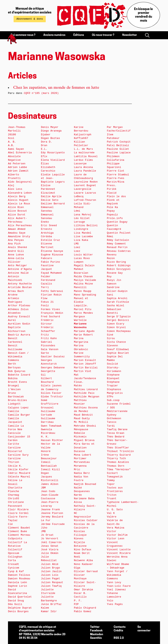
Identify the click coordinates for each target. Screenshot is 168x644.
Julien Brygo (50, 568)
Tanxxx (112, 422)
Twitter (95, 627)
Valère (112, 517)
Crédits (118, 631)
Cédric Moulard (19, 473)
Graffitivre (50, 404)
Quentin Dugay (117, 222)
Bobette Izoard (19, 375)
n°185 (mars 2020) (41, 93)
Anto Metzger (17, 266)
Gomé (44, 400)
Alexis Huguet (18, 200)
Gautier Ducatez (53, 357)
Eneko (45, 222)
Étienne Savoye (52, 251)
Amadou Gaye (17, 233)
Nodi (77, 557)
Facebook (96, 631)
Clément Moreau (19, 535)
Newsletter (130, 35)
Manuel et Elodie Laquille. (81, 302)
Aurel (12, 320)
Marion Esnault (85, 360)
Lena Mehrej (83, 215)
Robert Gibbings (119, 266)
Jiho (44, 528)
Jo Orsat (47, 535)
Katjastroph (83, 135)
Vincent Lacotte (119, 550)
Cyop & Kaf (16, 571)
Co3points (15, 539)
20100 (12, 135)
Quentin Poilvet (119, 233)
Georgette (48, 371)
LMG (76, 244)
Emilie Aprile (51, 196)
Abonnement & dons (30, 19)
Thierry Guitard (119, 455)
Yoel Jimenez (116, 590)
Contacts (120, 627)
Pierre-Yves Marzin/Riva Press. (116, 182)
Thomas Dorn (116, 466)
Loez (77, 247)
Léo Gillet (82, 218)
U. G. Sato (115, 510)
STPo (110, 397)
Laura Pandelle (85, 171)
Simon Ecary (116, 324)
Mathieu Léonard (86, 389)
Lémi (77, 211)
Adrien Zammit (18, 171)
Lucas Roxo (82, 258)
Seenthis (96, 638)
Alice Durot (17, 215)
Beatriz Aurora (19, 335)
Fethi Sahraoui (52, 291)
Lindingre (81, 229)
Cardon (13, 440)
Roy (109, 277)
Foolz (45, 306)
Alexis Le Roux (19, 204)
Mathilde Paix (84, 393)
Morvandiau (82, 462)
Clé (10, 524)
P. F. (78, 601)
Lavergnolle (83, 189)
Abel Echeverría (20, 153)
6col (11, 138)
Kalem (45, 608)
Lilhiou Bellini (86, 226)
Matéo (78, 386)
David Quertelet (20, 597)
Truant (112, 499)
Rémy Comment (116, 244)
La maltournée (84, 153)
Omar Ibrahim (83, 590)
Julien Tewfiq (51, 586)
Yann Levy (114, 582)
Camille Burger (19, 415)
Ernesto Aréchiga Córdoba (47, 233)
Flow (44, 298)
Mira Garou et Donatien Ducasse (84, 448)
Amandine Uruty (19, 237)
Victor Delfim (117, 535)
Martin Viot (83, 371)
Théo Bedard (116, 437)
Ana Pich (14, 244)
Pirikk (112, 189)
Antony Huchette (20, 284)
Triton (112, 495)
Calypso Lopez (18, 408)
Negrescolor (83, 517)
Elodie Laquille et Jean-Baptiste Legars (53, 178)
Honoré (46, 451)
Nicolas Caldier (86, 520)
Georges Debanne (53, 368)
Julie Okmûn (50, 553)
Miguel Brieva (84, 440)
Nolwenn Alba (83, 560)
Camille (14, 411)
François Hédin (52, 313)
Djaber (46, 135)
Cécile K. (15, 466)
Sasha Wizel (116, 306)
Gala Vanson (50, 349)
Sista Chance (116, 342)
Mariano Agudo (84, 331)
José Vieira (50, 550)
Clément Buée (17, 531)
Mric (77, 470)
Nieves (79, 539)
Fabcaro (47, 258)
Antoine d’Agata (20, 269)
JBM (43, 488)
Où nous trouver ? (103, 35)
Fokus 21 (47, 302)
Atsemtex (14, 313)
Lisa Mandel (83, 233)
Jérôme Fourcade (53, 524)
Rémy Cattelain (118, 240)
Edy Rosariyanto (53, 153)
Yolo (110, 601)
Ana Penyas (16, 240)
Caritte (14, 444)
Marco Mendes (83, 313)
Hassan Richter (52, 440)
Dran (44, 145)
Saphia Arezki (117, 298)
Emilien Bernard (53, 204)
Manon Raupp (83, 291)
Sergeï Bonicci (118, 320)
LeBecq (79, 196)
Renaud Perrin (117, 247)
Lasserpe (80, 164)
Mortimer (80, 459)
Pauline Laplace (119, 153)
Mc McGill (81, 422)
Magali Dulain (84, 266)
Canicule (14, 433)
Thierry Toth (116, 459)
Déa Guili (15, 604)
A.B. (11, 145)
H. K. (45, 437)
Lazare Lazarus (85, 193)
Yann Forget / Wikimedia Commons (117, 575)
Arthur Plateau (19, 306)
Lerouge (80, 222)
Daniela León (17, 582)
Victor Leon (116, 539)
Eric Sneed (49, 226)
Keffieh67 (81, 138)
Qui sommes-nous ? (23, 35)
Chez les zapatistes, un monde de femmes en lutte (56, 88)
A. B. (12, 142)
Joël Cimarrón (51, 542)
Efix (44, 156)
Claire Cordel (18, 513)
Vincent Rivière (119, 553)
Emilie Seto (50, 200)
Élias (45, 164)
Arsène (13, 295)
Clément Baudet (19, 528)
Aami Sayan (16, 149)
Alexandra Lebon (20, 193)
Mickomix (80, 437)
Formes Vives (50, 309)
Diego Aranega (51, 131)
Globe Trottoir (52, 397)
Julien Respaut (52, 582)
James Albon (50, 484)
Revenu (112, 255)
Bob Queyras (17, 371)
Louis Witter (83, 255)
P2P (76, 604)
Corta (12, 560)
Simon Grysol (116, 327)
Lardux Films (83, 160)
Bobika (13, 378)
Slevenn (112, 346)
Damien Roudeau (19, 579)
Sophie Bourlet (118, 353)
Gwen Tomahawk (51, 426)
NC (76, 513)
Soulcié (112, 364)
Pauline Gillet (118, 149)
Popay (111, 211)
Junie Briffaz (51, 604)
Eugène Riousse (52, 255)
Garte (45, 353)
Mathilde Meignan (87, 397)
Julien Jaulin (51, 571)
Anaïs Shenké (17, 247)
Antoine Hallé (18, 273)
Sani (110, 295)
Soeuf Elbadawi (118, 349)
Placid (112, 193)
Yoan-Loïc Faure (119, 586)
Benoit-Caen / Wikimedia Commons (18, 357)
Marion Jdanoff (85, 364)
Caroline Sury (18, 455)
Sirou (111, 338)
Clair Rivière (18, 510)
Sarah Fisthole (118, 302)
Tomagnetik (115, 477)
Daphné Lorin (17, 586)
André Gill (16, 251)
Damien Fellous (19, 575)
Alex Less (15, 189)
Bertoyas (14, 368)
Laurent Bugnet (85, 185)
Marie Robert (83, 335)
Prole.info (115, 218)
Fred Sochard (50, 317)
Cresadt (14, 564)
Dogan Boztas (50, 138)
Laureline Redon (86, 182)
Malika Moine (83, 284)
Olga (77, 568)
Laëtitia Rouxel (86, 156)
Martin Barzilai (86, 368)
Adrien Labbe (17, 167)
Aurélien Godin (19, 324)
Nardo (78, 495)
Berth (12, 364)
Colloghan (15, 557)
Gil (43, 375)
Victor (112, 531)
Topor (111, 484)
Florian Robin (51, 295)
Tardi (111, 426)
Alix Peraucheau (20, 226)
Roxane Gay (115, 273)
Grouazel (47, 408)
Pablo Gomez (83, 611)
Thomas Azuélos (118, 462)
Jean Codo (48, 491)
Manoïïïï (80, 287)
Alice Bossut (17, 211)
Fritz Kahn (49, 338)
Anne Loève (16, 255)
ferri (45, 287)
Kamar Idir (49, 611)
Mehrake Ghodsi (85, 426)
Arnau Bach (16, 291)
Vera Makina (116, 528)
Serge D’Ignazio (119, 317)
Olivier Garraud (86, 571)
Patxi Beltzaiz (118, 145)
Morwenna (80, 466)
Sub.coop (113, 400)
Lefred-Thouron (85, 200)
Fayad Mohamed (51, 273)
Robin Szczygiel (119, 269)
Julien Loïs (50, 575)
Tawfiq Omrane (117, 430)
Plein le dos (116, 196)
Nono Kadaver (83, 564)
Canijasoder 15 (19, 437)
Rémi (110, 237)
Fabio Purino (50, 262)
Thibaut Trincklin (120, 451)
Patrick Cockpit (119, 142)
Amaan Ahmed (17, 229)
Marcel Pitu (83, 309)
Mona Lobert (83, 455)
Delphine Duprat (20, 608)
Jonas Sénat (50, 546)
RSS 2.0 (119, 638)
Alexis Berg (17, 196)
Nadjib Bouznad (85, 484)
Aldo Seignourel (20, 182)
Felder (46, 277)
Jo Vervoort (50, 539)
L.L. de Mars (83, 149)
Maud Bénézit (83, 415)
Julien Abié (50, 564)
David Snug (16, 601)
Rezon (111, 258)
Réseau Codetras (119, 251)
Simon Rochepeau (119, 331)
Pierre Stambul (118, 175)
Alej (11, 185)
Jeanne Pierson (52, 513)
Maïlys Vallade (85, 280)
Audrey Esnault (19, 317)
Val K (111, 513)
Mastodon (97, 634)
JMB (43, 531)
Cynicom (14, 568)
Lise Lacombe (83, 237)
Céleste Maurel (19, 477)
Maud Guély (82, 418)
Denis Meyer (50, 127)
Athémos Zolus (18, 309)
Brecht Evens (17, 382)
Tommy (111, 480)
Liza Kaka (81, 240)
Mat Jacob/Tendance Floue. (85, 378)
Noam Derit (82, 553)
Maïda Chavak (83, 277)
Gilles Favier (51, 393)
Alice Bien (16, 207)
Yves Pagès (115, 604)
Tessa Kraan (116, 433)
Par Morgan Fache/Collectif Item (119, 131)
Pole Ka (112, 207)
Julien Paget (50, 579)
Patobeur (113, 138)
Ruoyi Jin (114, 280)
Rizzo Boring (116, 262)
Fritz (45, 335)
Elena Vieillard (53, 160)
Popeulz (112, 215)
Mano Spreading (85, 295)
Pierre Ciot (116, 171)
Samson (112, 284)
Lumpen (79, 262)
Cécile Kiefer (18, 470)
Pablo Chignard (85, 608)
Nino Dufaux (83, 550)
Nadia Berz (82, 473)
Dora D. (47, 142)
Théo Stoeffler (118, 448)
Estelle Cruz (50, 240)
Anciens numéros (54, 35)
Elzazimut (48, 193)
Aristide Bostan (20, 287)
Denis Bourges (18, 611)
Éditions (79, 35)
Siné (110, 335)
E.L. (44, 149)
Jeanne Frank (50, 510)
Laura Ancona (83, 167)
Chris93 (14, 499)
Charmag (14, 495)
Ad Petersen (17, 164)
